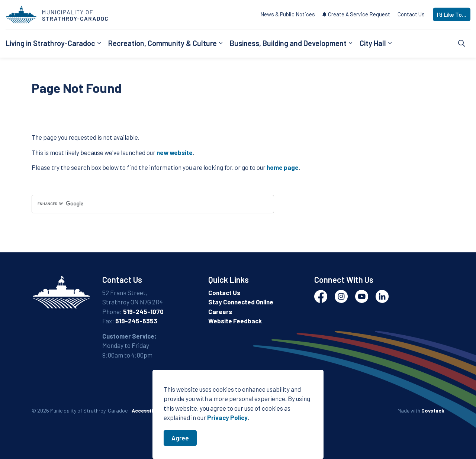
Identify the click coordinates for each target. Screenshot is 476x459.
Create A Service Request (356, 14)
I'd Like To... (452, 15)
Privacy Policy (227, 420)
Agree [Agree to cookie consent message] (180, 440)
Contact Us (411, 14)
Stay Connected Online (241, 302)
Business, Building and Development (288, 43)
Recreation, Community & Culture (163, 43)
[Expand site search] (462, 43)
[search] (153, 204)
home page (283, 167)
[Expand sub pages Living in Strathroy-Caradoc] (99, 43)
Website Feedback (235, 321)
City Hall (373, 43)
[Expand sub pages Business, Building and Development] (350, 43)
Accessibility (148, 410)
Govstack (433, 410)
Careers (220, 311)
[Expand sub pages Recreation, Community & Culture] (221, 43)
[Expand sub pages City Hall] (390, 43)
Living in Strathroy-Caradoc (50, 43)
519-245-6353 (136, 321)
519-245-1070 (143, 311)
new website (175, 152)
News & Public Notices (288, 14)
